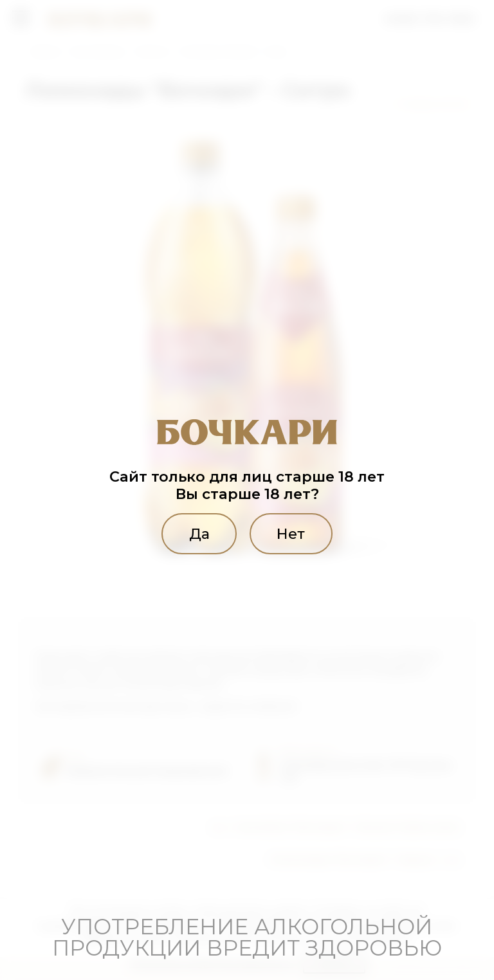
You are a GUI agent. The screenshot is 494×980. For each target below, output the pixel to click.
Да (199, 534)
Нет (291, 534)
